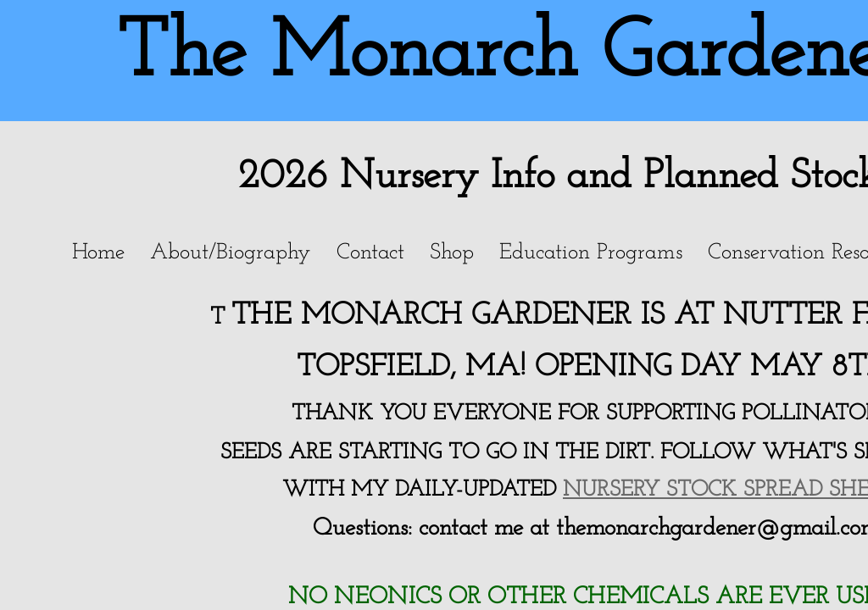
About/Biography (231, 253)
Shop (452, 253)
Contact (370, 253)
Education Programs (591, 253)
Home (98, 253)
